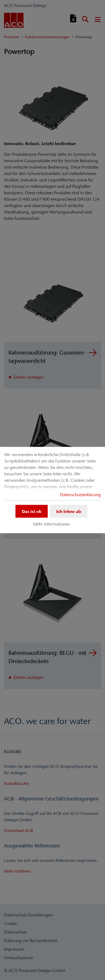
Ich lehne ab (69, 511)
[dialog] (53, 490)
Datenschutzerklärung (80, 495)
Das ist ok (32, 511)
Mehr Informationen (52, 524)
